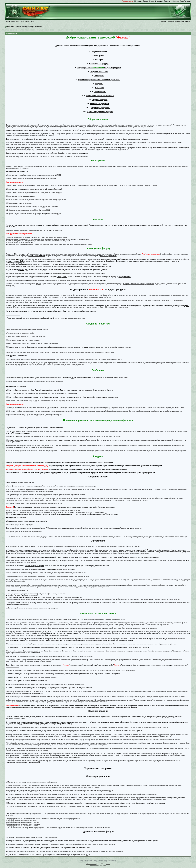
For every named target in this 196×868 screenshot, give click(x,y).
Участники (159, 1)
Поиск (152, 1)
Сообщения (99, 76)
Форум (26, 27)
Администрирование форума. (100, 112)
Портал (145, 1)
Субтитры (175, 1)
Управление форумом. (99, 104)
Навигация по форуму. (99, 64)
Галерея (167, 1)
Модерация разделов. (100, 108)
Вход (23, 21)
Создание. (100, 88)
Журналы (138, 1)
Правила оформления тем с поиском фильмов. (99, 80)
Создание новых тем (99, 72)
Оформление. (100, 92)
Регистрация (30, 21)
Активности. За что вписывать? (100, 96)
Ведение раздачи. (100, 100)
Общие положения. (99, 52)
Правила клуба (128, 1)
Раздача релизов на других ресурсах (99, 68)
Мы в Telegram (186, 1)
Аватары (99, 60)
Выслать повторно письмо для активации (176, 21)
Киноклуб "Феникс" (15, 27)
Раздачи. (99, 84)
